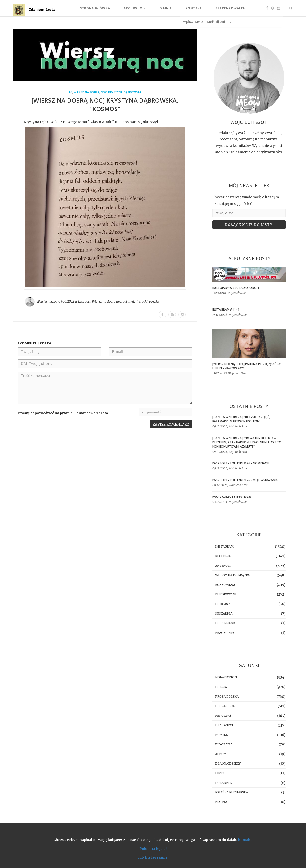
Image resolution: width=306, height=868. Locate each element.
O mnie (166, 8)
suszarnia (224, 613)
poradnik (224, 783)
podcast (223, 604)
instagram (224, 546)
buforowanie (227, 594)
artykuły (223, 566)
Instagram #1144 (226, 310)
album (221, 754)
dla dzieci (224, 725)
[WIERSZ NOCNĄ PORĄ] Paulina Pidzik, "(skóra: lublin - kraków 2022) (247, 366)
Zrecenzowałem (231, 8)
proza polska (227, 696)
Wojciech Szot (47, 301)
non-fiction (226, 677)
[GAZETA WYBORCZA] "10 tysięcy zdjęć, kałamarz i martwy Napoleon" (241, 419)
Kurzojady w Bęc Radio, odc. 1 (236, 288)
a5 (71, 92)
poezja (154, 301)
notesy (221, 802)
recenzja (223, 556)
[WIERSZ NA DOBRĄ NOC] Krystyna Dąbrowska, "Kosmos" (105, 104)
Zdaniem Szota (42, 9)
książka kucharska (232, 792)
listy (220, 773)
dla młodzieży (228, 764)
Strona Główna (95, 8)
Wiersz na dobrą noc (90, 92)
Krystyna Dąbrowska (125, 92)
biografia (224, 744)
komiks (222, 735)
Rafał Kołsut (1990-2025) (232, 497)
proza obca (225, 706)
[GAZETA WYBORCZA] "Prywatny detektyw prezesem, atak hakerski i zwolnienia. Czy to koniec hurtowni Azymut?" (247, 442)
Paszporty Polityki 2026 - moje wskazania (245, 480)
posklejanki (226, 623)
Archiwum (135, 8)
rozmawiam (225, 585)
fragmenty (225, 633)
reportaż (223, 716)
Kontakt (194, 8)
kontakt (245, 840)
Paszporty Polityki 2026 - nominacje (241, 463)
